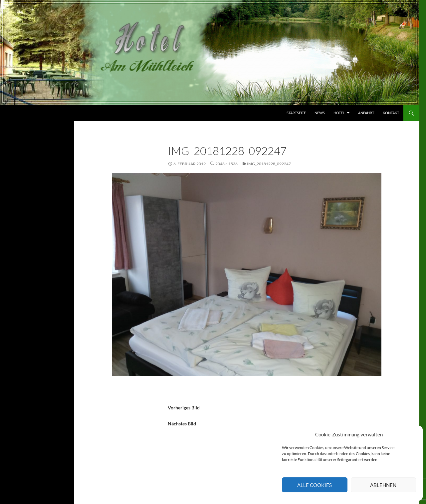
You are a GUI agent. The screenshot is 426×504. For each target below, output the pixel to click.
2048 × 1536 (226, 164)
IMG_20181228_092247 (269, 164)
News (320, 113)
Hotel (339, 113)
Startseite (296, 113)
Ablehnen (383, 485)
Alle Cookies (315, 485)
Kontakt (391, 113)
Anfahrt (366, 113)
